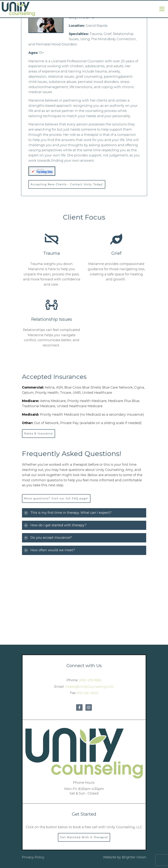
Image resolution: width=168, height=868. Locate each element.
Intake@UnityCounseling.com (89, 687)
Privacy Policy (33, 857)
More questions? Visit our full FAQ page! (56, 498)
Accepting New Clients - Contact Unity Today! (67, 184)
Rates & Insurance (39, 434)
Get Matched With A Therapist (84, 837)
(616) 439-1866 (90, 680)
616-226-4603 (88, 693)
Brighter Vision (134, 857)
